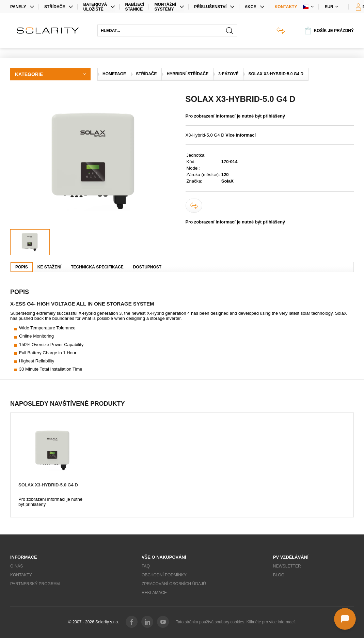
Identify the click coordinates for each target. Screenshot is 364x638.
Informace (24, 557)
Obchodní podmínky (164, 575)
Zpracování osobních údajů (174, 584)
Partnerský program (35, 584)
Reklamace (154, 593)
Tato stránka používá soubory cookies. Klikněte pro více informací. (236, 622)
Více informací (241, 135)
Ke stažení (49, 267)
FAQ (146, 566)
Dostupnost (147, 267)
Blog (279, 575)
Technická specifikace (97, 267)
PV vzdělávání (291, 557)
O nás (17, 566)
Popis (22, 267)
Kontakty (286, 7)
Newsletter (287, 566)
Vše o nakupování (164, 557)
